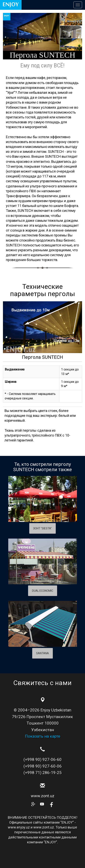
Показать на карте (43, 736)
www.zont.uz (43, 796)
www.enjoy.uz (19, 827)
